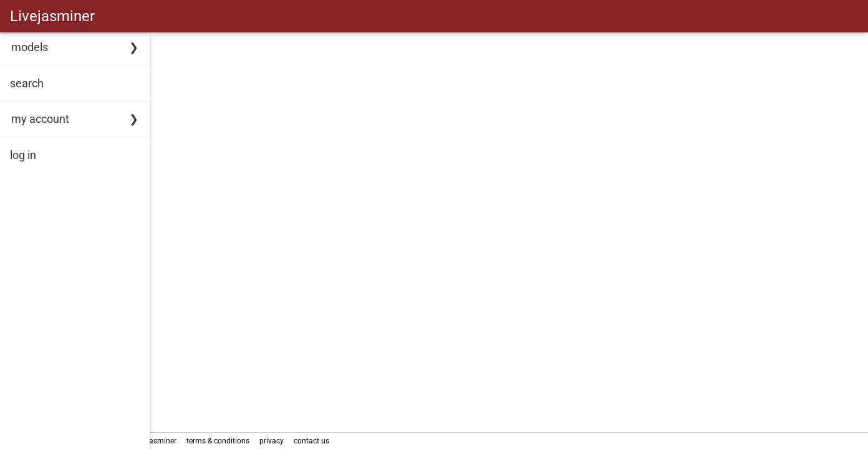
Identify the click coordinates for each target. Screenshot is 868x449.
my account (40, 119)
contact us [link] (354, 441)
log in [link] (23, 155)
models (30, 47)
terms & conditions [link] (260, 441)
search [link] (27, 83)
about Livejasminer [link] (187, 441)
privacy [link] (314, 441)
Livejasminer (52, 16)
